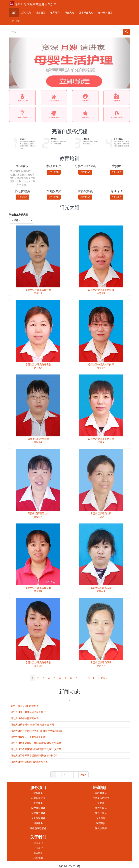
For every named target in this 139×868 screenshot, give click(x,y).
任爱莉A (38, 591)
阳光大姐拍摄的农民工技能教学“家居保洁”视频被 (36, 743)
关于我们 (18, 21)
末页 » (104, 678)
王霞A (101, 517)
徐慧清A (101, 293)
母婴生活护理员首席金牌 (38, 364)
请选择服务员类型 (19, 215)
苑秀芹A (101, 666)
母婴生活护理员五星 (101, 588)
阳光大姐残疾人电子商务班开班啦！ (29, 737)
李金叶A (38, 293)
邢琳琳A (38, 442)
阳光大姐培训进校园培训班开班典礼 (29, 762)
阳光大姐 (69, 13)
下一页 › (92, 678)
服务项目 (41, 13)
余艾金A (101, 368)
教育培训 (55, 13)
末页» (84, 775)
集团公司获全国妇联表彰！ (25, 706)
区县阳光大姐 (86, 13)
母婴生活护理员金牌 (38, 439)
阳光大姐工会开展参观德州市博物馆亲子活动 (34, 756)
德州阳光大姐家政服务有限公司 (36, 4)
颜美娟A (38, 666)
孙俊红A (38, 517)
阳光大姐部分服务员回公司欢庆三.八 (30, 712)
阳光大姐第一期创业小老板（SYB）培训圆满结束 (36, 731)
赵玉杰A (38, 368)
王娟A (101, 442)
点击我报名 (54, 172)
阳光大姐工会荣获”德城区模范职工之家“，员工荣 (36, 749)
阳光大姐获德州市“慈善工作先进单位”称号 (32, 725)
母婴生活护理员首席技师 (38, 290)
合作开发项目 (105, 13)
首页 (14, 13)
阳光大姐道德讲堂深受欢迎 (25, 718)
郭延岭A (101, 591)
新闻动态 (26, 13)
